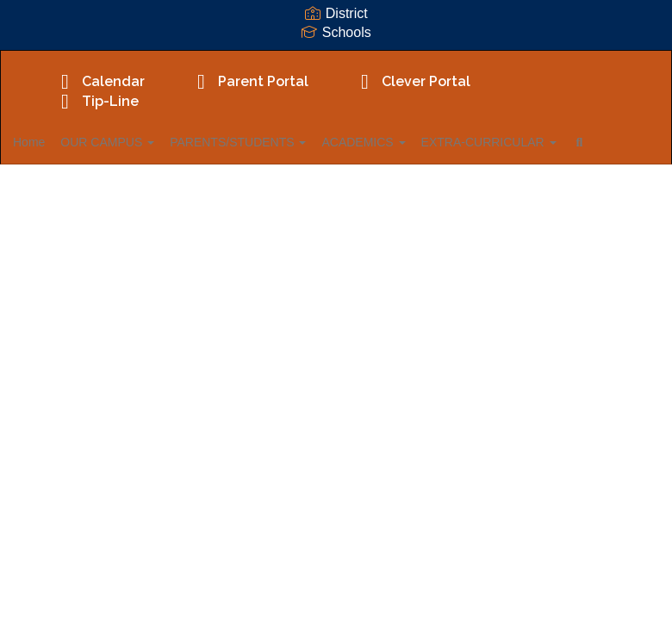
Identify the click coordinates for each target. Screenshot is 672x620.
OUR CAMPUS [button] (144, 142)
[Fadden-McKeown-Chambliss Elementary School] (336, 62)
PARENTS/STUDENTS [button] (285, 142)
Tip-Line (95, 101)
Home (56, 142)
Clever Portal (411, 81)
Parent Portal (248, 81)
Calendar (98, 81)
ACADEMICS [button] (421, 142)
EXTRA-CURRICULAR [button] (557, 142)
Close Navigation (127, 192)
